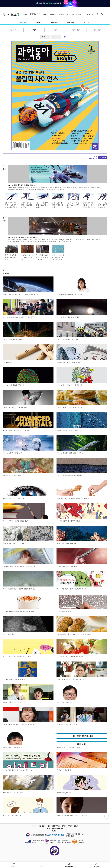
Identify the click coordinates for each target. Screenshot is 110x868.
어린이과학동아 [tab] (76, 30)
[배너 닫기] (105, 3)
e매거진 (23, 22)
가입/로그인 (91, 14)
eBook (39, 22)
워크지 (86, 22)
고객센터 (70, 826)
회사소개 (34, 826)
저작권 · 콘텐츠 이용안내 (44, 826)
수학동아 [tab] (55, 30)
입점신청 (76, 826)
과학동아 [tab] (34, 30)
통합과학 (70, 22)
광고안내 (64, 826)
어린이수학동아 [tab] (97, 30)
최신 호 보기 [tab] (13, 30)
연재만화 (55, 22)
